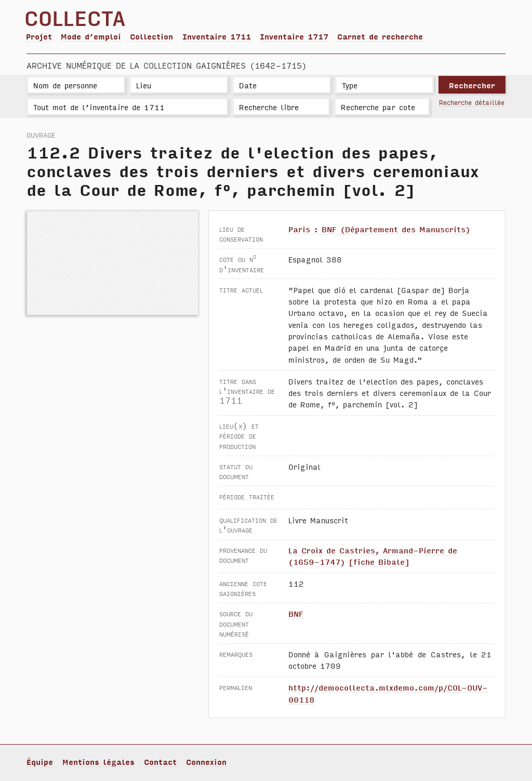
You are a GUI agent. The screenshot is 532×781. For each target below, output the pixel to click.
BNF (296, 613)
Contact (160, 762)
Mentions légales (98, 762)
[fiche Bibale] (379, 561)
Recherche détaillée (472, 102)
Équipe (40, 762)
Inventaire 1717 (294, 36)
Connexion (206, 762)
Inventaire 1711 (217, 36)
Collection (151, 36)
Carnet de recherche (380, 36)
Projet (39, 36)
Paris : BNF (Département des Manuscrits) (379, 229)
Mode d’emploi (91, 36)
